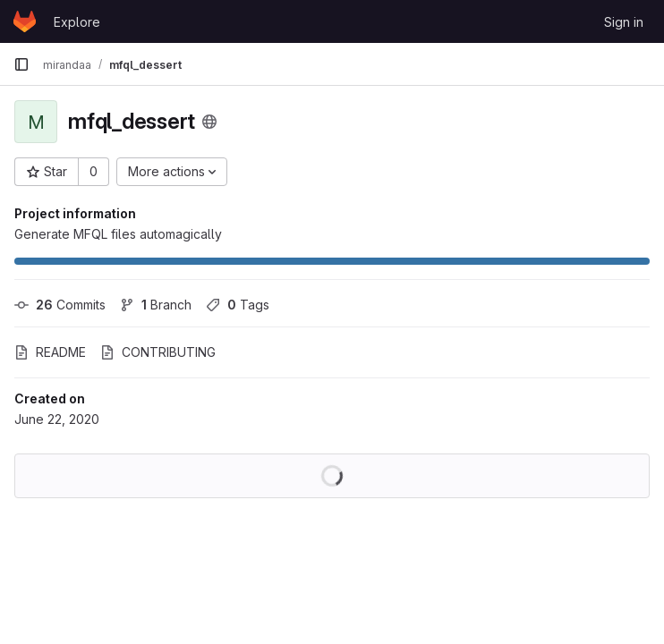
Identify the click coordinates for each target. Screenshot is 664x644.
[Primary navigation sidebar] (21, 64)
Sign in (624, 22)
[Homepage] (25, 21)
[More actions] (172, 172)
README (50, 352)
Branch (156, 305)
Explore (77, 22)
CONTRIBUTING (158, 352)
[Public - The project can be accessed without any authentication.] (209, 122)
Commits (60, 305)
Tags (238, 305)
